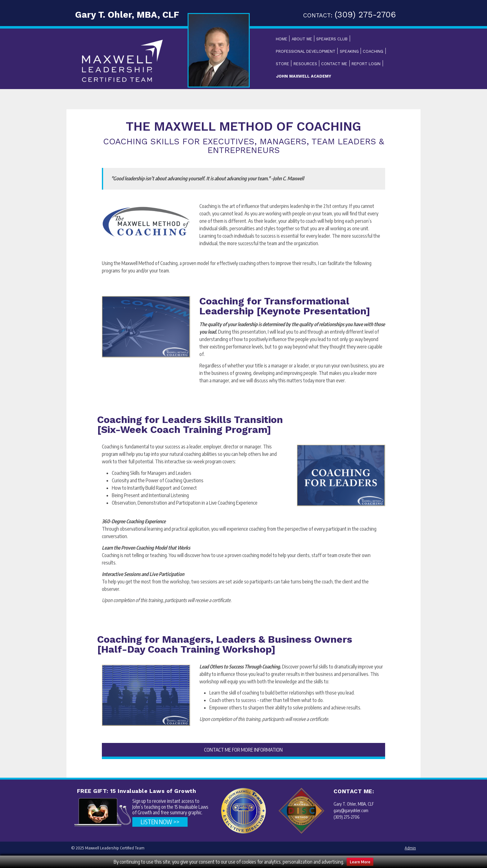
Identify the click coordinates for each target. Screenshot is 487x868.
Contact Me (334, 64)
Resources (305, 64)
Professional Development (306, 51)
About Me (302, 39)
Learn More (360, 862)
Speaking (349, 51)
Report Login (366, 64)
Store (282, 64)
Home (282, 39)
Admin (410, 848)
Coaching (373, 51)
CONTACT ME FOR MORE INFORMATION (243, 750)
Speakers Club (332, 39)
